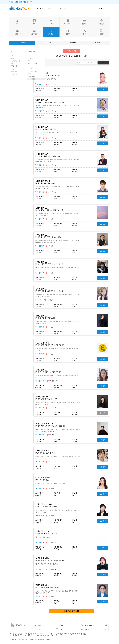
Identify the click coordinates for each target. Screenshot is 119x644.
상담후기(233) (48, 43)
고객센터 (87, 630)
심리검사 (13, 57)
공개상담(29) (73, 43)
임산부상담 (14, 73)
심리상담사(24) (22, 43)
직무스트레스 (32, 62)
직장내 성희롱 (32, 80)
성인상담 (13, 64)
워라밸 (30, 67)
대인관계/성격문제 (33, 72)
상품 (61, 9)
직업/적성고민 (32, 59)
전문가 (39, 9)
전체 (30, 57)
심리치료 (13, 59)
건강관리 (31, 75)
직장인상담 (14, 67)
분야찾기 (72, 52)
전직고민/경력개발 (33, 64)
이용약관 (62, 626)
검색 (56, 9)
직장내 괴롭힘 (32, 77)
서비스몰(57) (97, 43)
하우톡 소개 (38, 626)
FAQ (61, 630)
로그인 (93, 8)
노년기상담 (14, 75)
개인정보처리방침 (89, 626)
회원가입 (100, 8)
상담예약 (103, 90)
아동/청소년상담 (15, 62)
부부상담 (13, 70)
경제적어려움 (32, 69)
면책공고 (38, 630)
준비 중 (103, 414)
